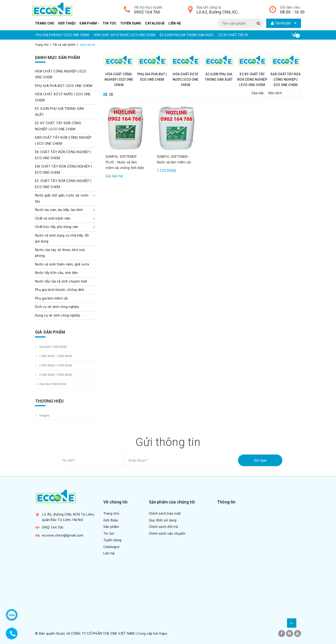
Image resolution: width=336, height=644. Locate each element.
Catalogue (155, 23)
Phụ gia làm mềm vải (51, 298)
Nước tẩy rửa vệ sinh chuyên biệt (61, 281)
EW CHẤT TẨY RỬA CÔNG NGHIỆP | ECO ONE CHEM (63, 169)
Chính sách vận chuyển (167, 534)
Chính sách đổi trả (163, 527)
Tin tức (110, 23)
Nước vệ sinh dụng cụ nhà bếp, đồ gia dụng (62, 238)
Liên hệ (175, 23)
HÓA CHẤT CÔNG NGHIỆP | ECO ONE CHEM (119, 79)
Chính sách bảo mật (165, 513)
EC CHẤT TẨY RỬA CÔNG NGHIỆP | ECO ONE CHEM (63, 184)
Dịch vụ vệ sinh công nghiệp (57, 307)
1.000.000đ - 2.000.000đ (53, 356)
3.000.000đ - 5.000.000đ (53, 375)
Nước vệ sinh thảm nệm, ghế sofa (62, 264)
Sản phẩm (89, 23)
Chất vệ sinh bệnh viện (53, 218)
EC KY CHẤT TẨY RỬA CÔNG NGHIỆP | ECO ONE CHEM (252, 79)
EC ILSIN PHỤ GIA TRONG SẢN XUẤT (187, 35)
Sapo (163, 634)
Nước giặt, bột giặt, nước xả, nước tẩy (62, 198)
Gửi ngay (260, 460)
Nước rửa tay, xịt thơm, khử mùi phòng (60, 253)
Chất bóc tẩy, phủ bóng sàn (57, 227)
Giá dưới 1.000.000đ (51, 347)
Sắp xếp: (258, 93)
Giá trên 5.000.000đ (50, 384)
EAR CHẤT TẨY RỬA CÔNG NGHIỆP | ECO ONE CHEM (286, 79)
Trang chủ (45, 23)
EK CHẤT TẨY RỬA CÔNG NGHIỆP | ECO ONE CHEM (63, 155)
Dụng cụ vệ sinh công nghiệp (58, 315)
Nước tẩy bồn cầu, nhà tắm (56, 273)
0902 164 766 (147, 12)
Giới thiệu (67, 23)
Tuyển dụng (131, 23)
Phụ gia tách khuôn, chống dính (60, 290)
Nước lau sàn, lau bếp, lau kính (59, 210)
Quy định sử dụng (163, 520)
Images (42, 416)
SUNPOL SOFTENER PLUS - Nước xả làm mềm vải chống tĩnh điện (125, 162)
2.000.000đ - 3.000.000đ (53, 365)
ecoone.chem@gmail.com (63, 535)
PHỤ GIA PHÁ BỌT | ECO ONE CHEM (62, 35)
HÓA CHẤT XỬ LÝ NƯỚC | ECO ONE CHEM (125, 35)
